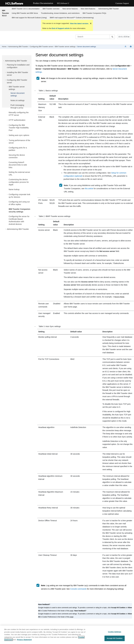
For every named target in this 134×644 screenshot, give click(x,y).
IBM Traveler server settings (65, 47)
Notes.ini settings (18, 100)
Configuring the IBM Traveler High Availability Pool (19, 128)
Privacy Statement (24, 640)
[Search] (112, 37)
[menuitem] (26, 9)
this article (89, 188)
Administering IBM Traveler (109, 9)
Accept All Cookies (115, 639)
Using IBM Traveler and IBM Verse (25, 13)
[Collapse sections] (126, 47)
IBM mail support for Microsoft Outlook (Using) (29, 18)
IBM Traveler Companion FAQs (94, 13)
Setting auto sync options (19, 135)
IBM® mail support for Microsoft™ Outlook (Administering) (72, 18)
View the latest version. (79, 24)
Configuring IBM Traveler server (41, 47)
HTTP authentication (17, 120)
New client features (88, 9)
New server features (70, 9)
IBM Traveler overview (51, 9)
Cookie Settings (115, 632)
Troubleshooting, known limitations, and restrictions (60, 13)
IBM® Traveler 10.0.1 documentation (26, 9)
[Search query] (95, 37)
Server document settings (87, 47)
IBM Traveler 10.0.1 (5, 13)
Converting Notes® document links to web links (18, 165)
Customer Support (122, 3)
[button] (4, 61)
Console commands (78, 588)
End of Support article (61, 28)
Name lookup (14, 189)
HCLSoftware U (63, 3)
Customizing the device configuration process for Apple (19, 182)
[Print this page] (131, 47)
